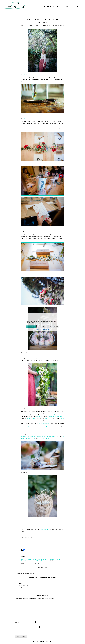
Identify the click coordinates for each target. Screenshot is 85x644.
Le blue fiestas (49, 437)
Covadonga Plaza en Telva (55, 559)
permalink (45, 567)
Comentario (18, 602)
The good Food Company (44, 423)
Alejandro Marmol (27, 118)
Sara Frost (25, 75)
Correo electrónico (19, 627)
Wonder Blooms (48, 420)
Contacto (73, 6)
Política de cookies (39, 329)
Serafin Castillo (52, 417)
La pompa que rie (60, 435)
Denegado (42, 326)
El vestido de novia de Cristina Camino (42, 560)
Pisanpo (41, 420)
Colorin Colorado (24, 425)
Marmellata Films (49, 418)
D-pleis (56, 415)
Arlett (19, 584)
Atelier (65, 6)
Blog (49, 6)
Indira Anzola (39, 417)
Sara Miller (23, 428)
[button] (59, 315)
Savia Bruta (47, 425)
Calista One (32, 437)
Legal (48, 329)
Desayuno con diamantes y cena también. (25, 574)
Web (16, 632)
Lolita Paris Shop (32, 438)
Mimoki (26, 438)
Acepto (31, 326)
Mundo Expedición (45, 438)
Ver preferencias (54, 326)
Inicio (43, 6)
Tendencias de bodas (51, 427)
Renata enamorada (25, 437)
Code (39, 438)
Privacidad (45, 329)
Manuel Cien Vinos (31, 418)
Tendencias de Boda (40, 437)
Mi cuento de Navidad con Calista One (25, 572)
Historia (57, 6)
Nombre (17, 622)
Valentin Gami (60, 417)
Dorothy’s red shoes (39, 78)
